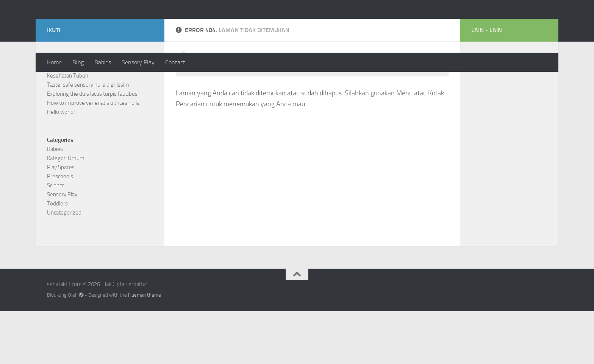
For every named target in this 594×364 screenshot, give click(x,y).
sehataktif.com (96, 26)
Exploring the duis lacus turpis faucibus (92, 147)
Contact (175, 62)
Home (54, 62)
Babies (103, 62)
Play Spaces (61, 220)
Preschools (60, 229)
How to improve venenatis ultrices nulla (93, 156)
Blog (78, 62)
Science (56, 238)
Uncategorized (64, 266)
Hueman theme (145, 348)
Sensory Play (138, 62)
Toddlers (57, 257)
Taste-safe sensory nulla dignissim (88, 138)
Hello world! (61, 165)
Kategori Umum (66, 211)
